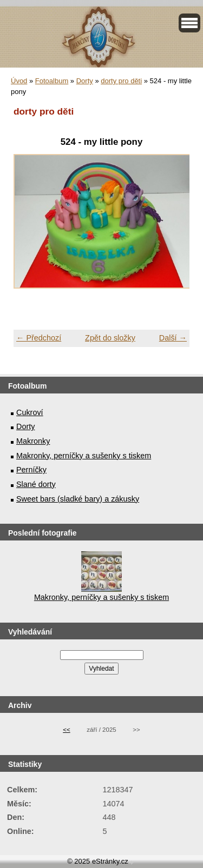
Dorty (85, 81)
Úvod (19, 81)
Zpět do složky (110, 338)
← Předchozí (39, 338)
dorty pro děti (121, 81)
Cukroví (30, 412)
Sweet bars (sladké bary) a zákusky (78, 499)
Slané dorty (36, 484)
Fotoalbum (52, 81)
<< (66, 730)
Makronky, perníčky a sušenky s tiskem (84, 456)
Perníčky (31, 470)
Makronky (33, 441)
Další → (173, 338)
